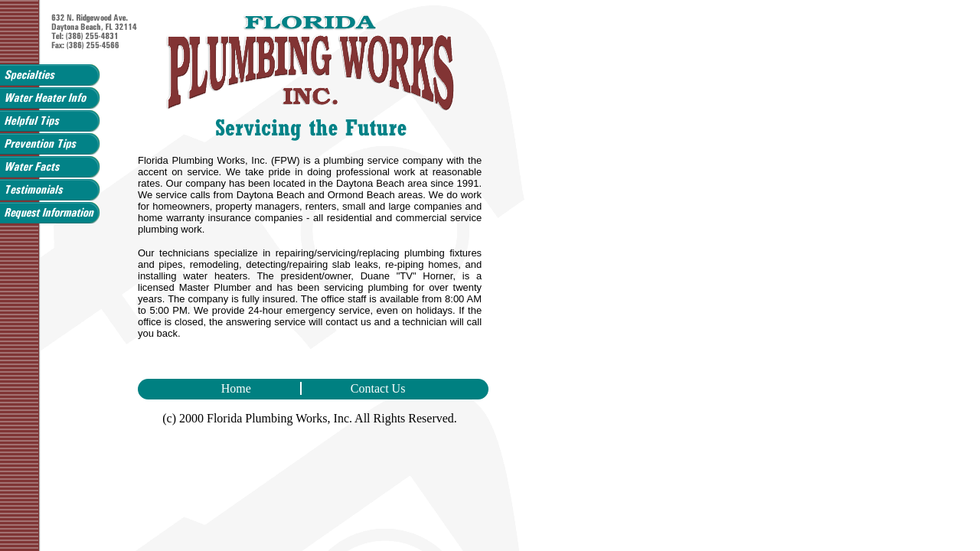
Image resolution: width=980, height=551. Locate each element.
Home (261, 388)
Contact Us (355, 388)
